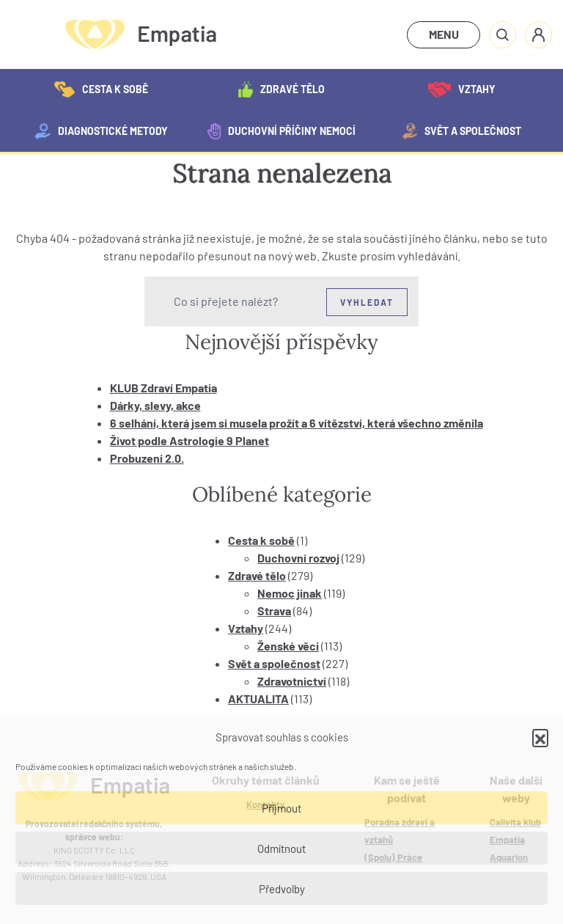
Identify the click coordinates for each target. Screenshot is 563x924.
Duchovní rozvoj (298, 558)
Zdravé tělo (281, 89)
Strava (274, 610)
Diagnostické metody (101, 131)
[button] (540, 737)
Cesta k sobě (101, 89)
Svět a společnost (462, 131)
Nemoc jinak (290, 593)
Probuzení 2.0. (147, 458)
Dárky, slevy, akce (155, 405)
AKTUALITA (258, 698)
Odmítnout (281, 848)
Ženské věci (288, 646)
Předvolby (282, 889)
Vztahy (461, 89)
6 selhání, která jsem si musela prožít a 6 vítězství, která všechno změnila (297, 423)
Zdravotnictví (292, 681)
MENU (444, 34)
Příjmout (281, 808)
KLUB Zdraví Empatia (163, 388)
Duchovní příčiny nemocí (281, 131)
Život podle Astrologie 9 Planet (189, 440)
